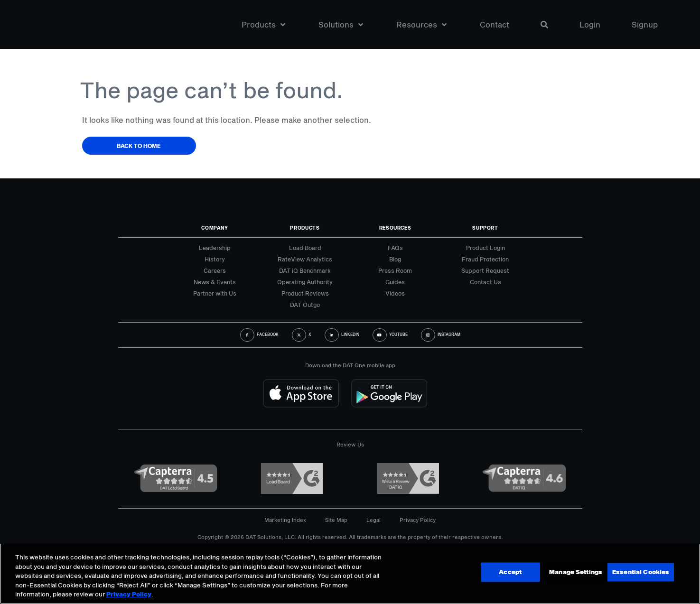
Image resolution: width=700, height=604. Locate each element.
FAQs (395, 248)
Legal (373, 520)
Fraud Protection (485, 259)
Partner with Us (215, 293)
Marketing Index (285, 520)
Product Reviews (305, 293)
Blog (395, 259)
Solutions (341, 26)
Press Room (395, 270)
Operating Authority (305, 282)
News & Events (215, 282)
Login (590, 26)
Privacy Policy (418, 520)
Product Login (485, 248)
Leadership (215, 248)
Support (485, 228)
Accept (569, 573)
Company (215, 228)
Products (263, 26)
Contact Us (485, 282)
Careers (215, 270)
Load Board (305, 248)
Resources (421, 26)
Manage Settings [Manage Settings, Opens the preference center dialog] (503, 573)
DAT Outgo (305, 305)
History (215, 259)
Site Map (336, 520)
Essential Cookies (639, 573)
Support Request (485, 270)
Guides (395, 282)
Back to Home (139, 146)
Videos (395, 293)
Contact (495, 26)
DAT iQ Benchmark (305, 270)
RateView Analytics (305, 259)
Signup (645, 26)
